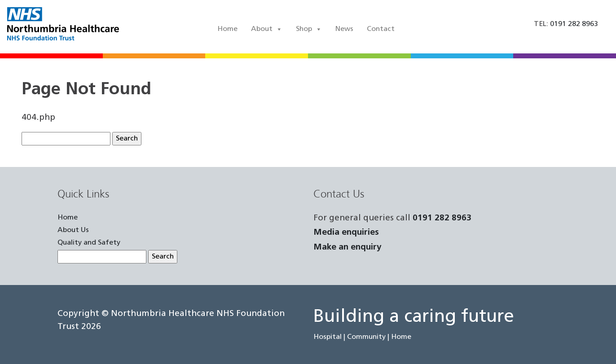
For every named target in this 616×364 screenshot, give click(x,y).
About (267, 29)
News (344, 29)
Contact (381, 29)
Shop (309, 29)
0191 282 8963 (442, 218)
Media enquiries (346, 233)
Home (227, 29)
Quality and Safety (89, 243)
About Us (73, 230)
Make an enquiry (348, 248)
